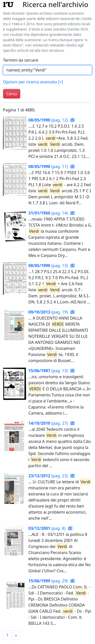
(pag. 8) (48, 528)
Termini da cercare (21, 60)
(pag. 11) (49, 166)
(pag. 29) (49, 581)
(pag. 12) (49, 120)
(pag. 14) (49, 213)
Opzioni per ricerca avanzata (33, 82)
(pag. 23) (49, 476)
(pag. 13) (49, 266)
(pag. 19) (49, 312)
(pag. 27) (49, 423)
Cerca (12, 94)
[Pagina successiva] (16, 635)
